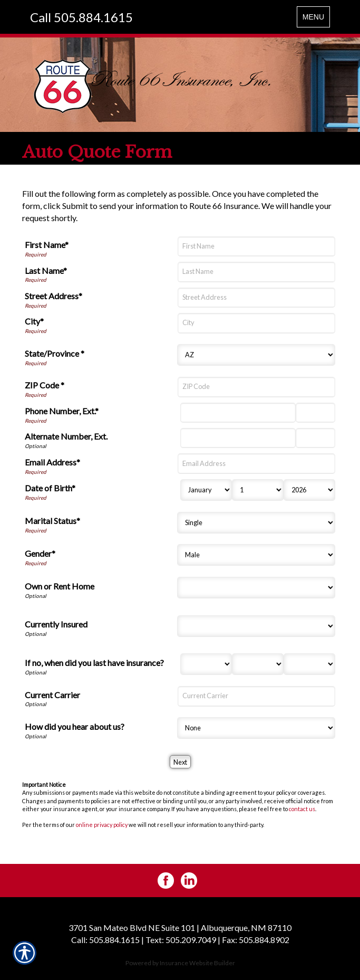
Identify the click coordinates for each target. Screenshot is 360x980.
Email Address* (52, 462)
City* (34, 321)
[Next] (180, 762)
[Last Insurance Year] (309, 664)
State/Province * (55, 353)
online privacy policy (102, 825)
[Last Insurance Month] (206, 664)
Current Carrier (52, 695)
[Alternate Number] (238, 438)
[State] (256, 355)
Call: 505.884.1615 (105, 940)
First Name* (47, 245)
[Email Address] (256, 463)
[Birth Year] (309, 490)
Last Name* (46, 270)
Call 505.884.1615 (81, 17)
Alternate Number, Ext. (66, 436)
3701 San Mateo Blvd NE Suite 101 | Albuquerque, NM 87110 (180, 927)
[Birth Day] (258, 490)
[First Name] (256, 246)
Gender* (40, 553)
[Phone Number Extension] (315, 413)
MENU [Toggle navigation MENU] (316, 19)
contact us (302, 809)
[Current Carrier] (256, 696)
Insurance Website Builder (197, 963)
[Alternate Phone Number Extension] (315, 438)
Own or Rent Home (60, 586)
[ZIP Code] (256, 387)
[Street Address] (256, 298)
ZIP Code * (45, 385)
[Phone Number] (238, 413)
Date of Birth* (50, 488)
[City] (256, 323)
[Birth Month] (206, 490)
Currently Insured (56, 624)
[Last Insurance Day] (258, 664)
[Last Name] (256, 272)
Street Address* (53, 296)
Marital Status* (52, 521)
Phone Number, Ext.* (62, 411)
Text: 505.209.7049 (181, 940)
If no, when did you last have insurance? (94, 663)
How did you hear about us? (75, 726)
